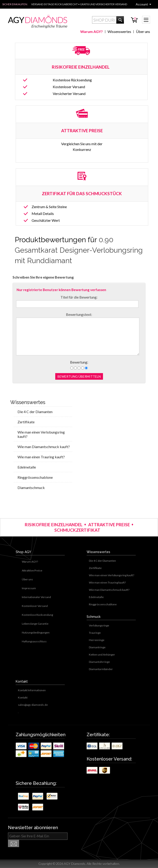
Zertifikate (26, 422)
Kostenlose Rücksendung (72, 80)
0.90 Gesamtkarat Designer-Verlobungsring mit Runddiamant (79, 250)
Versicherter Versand (69, 94)
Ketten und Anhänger (102, 655)
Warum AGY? (92, 31)
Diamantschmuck (31, 488)
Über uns (143, 31)
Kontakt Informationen (32, 690)
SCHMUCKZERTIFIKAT (77, 530)
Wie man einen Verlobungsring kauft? (41, 434)
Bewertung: (79, 362)
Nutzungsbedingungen (36, 632)
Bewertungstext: (79, 314)
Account (142, 4)
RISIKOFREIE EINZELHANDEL (81, 67)
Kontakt (23, 697)
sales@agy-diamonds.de (33, 705)
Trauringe (95, 633)
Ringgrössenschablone (35, 477)
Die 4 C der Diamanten (35, 412)
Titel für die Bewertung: (79, 297)
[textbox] (104, 20)
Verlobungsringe (99, 625)
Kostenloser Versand (69, 87)
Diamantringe (97, 647)
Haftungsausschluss (34, 641)
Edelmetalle (27, 467)
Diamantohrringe (99, 662)
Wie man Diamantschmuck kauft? (44, 447)
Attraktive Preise (32, 570)
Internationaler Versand (36, 597)
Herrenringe (97, 640)
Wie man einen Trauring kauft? (41, 457)
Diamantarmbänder (101, 669)
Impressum (29, 588)
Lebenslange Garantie (35, 624)
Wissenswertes (119, 31)
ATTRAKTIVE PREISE (109, 525)
